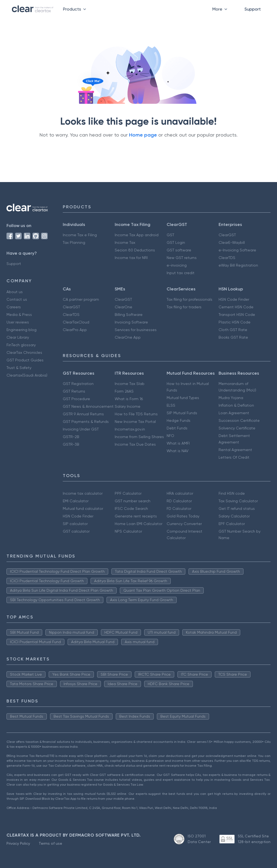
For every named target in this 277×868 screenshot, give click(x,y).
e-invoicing (177, 265)
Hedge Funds (179, 420)
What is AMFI (178, 443)
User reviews (18, 322)
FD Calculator (179, 509)
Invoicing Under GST (81, 429)
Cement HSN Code (236, 307)
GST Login (176, 242)
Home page (143, 135)
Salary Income (128, 406)
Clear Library (18, 337)
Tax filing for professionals (189, 299)
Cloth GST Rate (233, 330)
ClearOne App (128, 337)
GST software (179, 250)
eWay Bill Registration (238, 265)
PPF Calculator (128, 493)
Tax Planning (74, 242)
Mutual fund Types (183, 398)
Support (253, 9)
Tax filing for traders (184, 307)
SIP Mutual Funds (182, 413)
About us (15, 292)
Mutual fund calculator (83, 509)
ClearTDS (227, 258)
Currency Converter (184, 524)
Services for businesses (136, 330)
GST (170, 235)
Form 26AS (124, 391)
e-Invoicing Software (237, 250)
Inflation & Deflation (236, 405)
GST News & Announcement (88, 406)
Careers (14, 307)
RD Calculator (179, 501)
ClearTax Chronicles (24, 352)
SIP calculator (75, 524)
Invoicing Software (131, 322)
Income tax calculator (83, 493)
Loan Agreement (234, 413)
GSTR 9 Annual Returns (83, 414)
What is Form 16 (129, 399)
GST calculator (76, 531)
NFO (170, 436)
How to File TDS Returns (136, 414)
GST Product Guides (25, 360)
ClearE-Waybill (232, 242)
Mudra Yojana (231, 398)
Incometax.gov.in (130, 429)
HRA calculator (180, 493)
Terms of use (50, 843)
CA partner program (81, 299)
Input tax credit (181, 273)
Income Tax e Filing (80, 235)
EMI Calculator (76, 501)
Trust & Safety (19, 368)
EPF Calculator (232, 524)
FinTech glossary (21, 345)
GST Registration (78, 384)
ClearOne (123, 307)
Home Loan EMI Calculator (138, 524)
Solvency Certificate (237, 428)
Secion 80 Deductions (135, 250)
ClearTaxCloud (76, 322)
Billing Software (129, 315)
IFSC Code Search (131, 509)
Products (76, 9)
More (221, 9)
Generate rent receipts (136, 516)
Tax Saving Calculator (238, 501)
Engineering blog (22, 330)
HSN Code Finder (234, 299)
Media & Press (19, 315)
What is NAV (178, 451)
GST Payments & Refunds (86, 422)
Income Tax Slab (130, 384)
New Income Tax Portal (135, 422)
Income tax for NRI (131, 258)
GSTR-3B (71, 444)
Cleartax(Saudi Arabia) (27, 375)
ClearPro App (75, 330)
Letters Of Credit (234, 457)
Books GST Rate (233, 337)
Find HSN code (232, 493)
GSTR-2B (71, 437)
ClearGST (227, 235)
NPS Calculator (128, 531)
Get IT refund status (237, 509)
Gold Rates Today (183, 516)
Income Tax (125, 242)
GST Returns (74, 391)
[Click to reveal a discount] (86, 96)
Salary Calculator (234, 516)
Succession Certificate (239, 420)
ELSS (171, 405)
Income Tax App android (137, 235)
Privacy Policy (18, 843)
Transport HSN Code (237, 315)
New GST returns (182, 258)
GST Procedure (76, 399)
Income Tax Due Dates (135, 444)
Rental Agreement (235, 450)
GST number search (133, 501)
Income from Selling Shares (139, 437)
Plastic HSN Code (235, 322)
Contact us (17, 299)
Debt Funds (177, 428)
